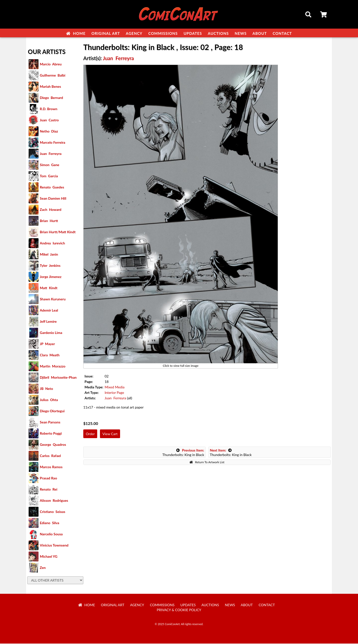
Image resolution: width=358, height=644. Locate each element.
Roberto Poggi (51, 434)
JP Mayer (47, 344)
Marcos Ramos (51, 467)
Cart (324, 15)
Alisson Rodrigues (54, 501)
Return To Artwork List (207, 463)
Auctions (218, 33)
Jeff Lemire (48, 322)
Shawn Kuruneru (53, 299)
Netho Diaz (49, 132)
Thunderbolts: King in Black (183, 453)
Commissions (163, 33)
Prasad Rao (48, 479)
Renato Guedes (52, 188)
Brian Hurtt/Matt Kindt (58, 232)
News (241, 33)
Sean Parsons (50, 423)
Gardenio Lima (51, 333)
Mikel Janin (49, 255)
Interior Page (114, 393)
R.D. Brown (49, 109)
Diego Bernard (51, 98)
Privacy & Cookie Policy (179, 610)
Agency (134, 33)
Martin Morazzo (53, 367)
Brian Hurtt (49, 221)
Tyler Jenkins (50, 266)
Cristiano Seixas (52, 512)
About (260, 33)
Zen (43, 568)
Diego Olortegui (52, 411)
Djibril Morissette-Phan (58, 378)
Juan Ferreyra (51, 154)
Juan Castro (49, 120)
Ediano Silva (49, 523)
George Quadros (53, 445)
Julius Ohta (49, 400)
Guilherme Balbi (53, 76)
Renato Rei (48, 490)
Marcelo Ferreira (52, 143)
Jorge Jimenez (51, 277)
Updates (193, 33)
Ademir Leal (49, 311)
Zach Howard (51, 210)
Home (76, 33)
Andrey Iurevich (52, 244)
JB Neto (46, 389)
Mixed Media (115, 388)
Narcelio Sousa (51, 534)
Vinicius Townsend (54, 546)
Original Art (106, 33)
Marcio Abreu (51, 65)
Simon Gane (49, 165)
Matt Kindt (49, 288)
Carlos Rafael (50, 456)
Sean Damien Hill (53, 199)
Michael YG (49, 557)
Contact (282, 33)
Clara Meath (50, 355)
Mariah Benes (50, 87)
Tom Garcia (49, 176)
